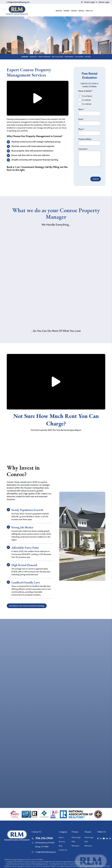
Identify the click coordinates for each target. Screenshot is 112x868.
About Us (89, 11)
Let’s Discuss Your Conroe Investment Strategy (27, 606)
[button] (98, 839)
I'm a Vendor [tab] (87, 104)
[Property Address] (90, 143)
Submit (96, 179)
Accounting (79, 57)
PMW (81, 862)
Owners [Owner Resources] (66, 11)
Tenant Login (88, 2)
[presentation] (92, 171)
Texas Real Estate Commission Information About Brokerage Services (27, 864)
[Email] (90, 123)
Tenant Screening (44, 57)
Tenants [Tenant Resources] (74, 11)
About (61, 837)
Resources (75, 846)
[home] (17, 10)
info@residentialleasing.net (18, 2)
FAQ (73, 842)
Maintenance (69, 57)
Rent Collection (57, 57)
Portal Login (76, 837)
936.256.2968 (90, 84)
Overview (25, 57)
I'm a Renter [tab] (86, 100)
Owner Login (103, 2)
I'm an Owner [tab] (87, 96)
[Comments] (90, 159)
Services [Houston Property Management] (59, 11)
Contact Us (63, 850)
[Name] (90, 113)
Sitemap (88, 862)
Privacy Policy (97, 862)
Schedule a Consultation (56, 46)
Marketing (33, 57)
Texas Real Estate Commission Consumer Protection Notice (68, 864)
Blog (60, 846)
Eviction (88, 57)
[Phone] (90, 133)
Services (62, 842)
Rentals (81, 11)
